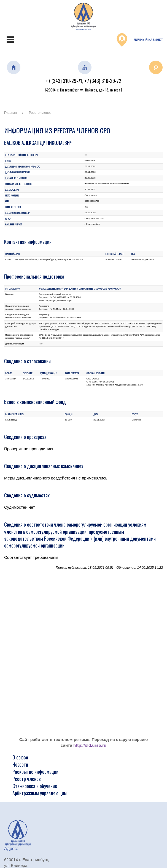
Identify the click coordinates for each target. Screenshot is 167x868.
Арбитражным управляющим (40, 793)
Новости (20, 764)
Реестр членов (40, 113)
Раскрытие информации (35, 772)
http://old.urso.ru (90, 745)
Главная (10, 113)
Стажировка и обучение (35, 786)
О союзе (20, 757)
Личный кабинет (140, 40)
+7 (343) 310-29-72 (103, 81)
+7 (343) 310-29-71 (64, 81)
